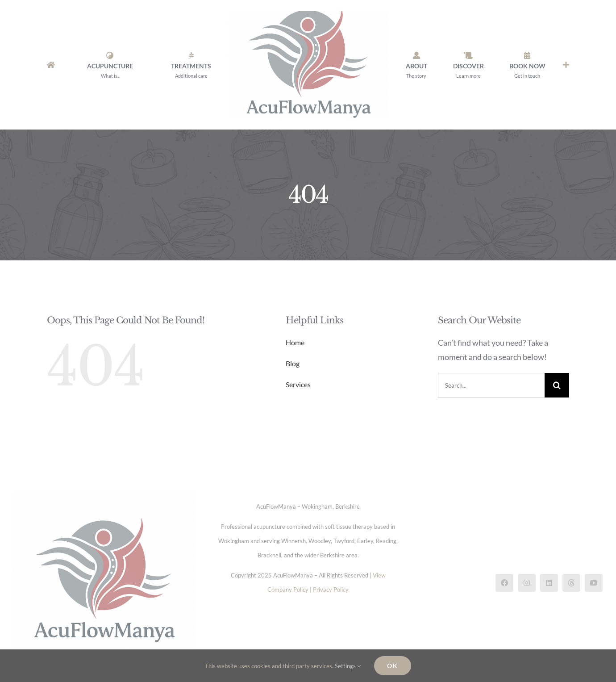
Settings (348, 666)
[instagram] (527, 583)
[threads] (571, 583)
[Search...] (491, 385)
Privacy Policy (331, 590)
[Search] (557, 385)
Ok (393, 666)
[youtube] (594, 583)
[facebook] (504, 583)
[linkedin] (549, 583)
